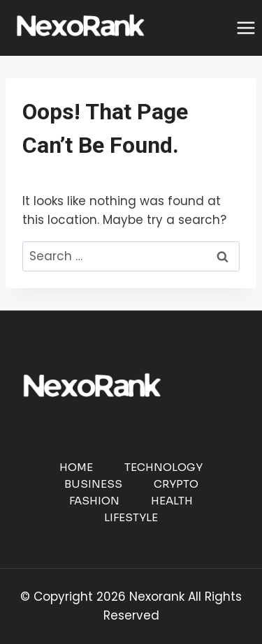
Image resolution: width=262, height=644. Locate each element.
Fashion (94, 501)
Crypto (176, 484)
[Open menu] (246, 28)
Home (76, 467)
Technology (163, 467)
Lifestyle (131, 517)
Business (93, 484)
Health (172, 501)
